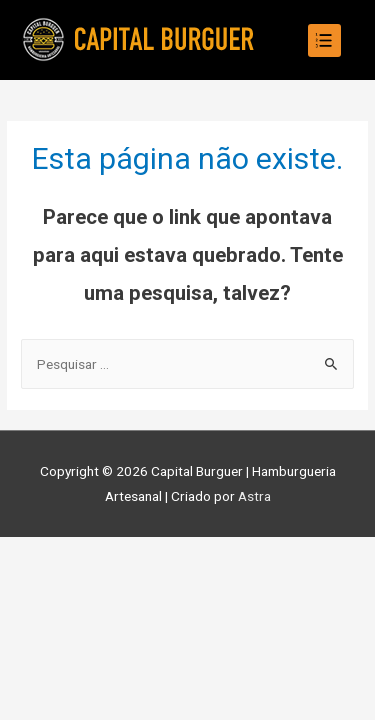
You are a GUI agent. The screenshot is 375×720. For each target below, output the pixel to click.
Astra (254, 496)
